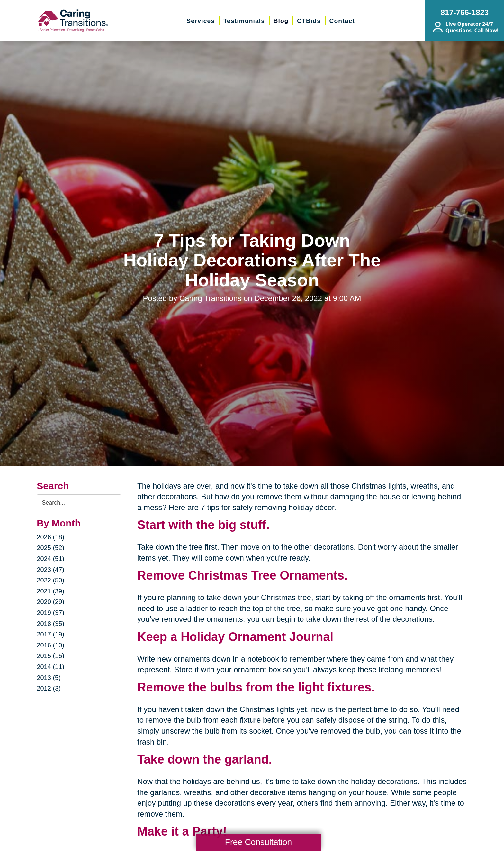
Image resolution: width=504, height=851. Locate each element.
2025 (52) (50, 548)
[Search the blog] (79, 503)
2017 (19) (50, 634)
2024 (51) (50, 559)
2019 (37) (50, 613)
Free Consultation (258, 842)
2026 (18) (50, 537)
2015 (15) (50, 656)
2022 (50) (50, 580)
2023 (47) (50, 570)
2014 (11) (50, 667)
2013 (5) (49, 678)
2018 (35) (50, 624)
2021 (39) (50, 591)
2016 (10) (50, 645)
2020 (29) (50, 602)
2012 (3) (49, 688)
